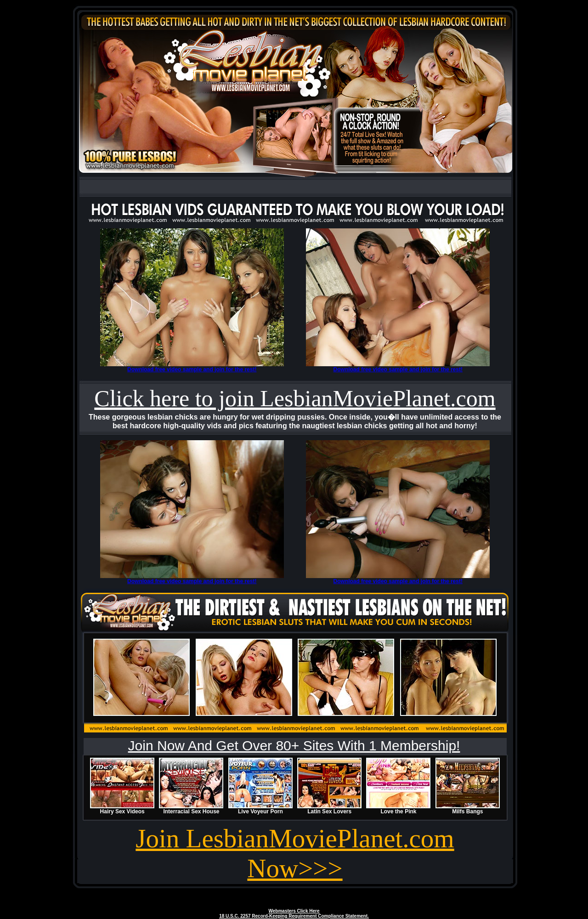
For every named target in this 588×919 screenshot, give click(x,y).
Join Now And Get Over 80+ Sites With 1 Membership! (294, 746)
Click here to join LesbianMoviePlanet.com (295, 398)
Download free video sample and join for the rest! (192, 369)
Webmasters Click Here (294, 911)
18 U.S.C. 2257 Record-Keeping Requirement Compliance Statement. (294, 916)
